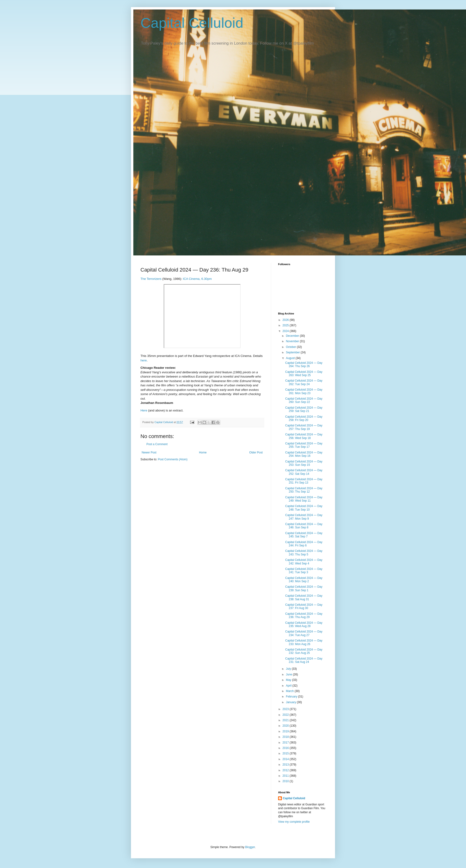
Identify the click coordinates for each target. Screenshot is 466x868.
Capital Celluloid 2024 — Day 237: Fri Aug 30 (304, 606)
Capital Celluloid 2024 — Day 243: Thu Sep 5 (304, 553)
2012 (286, 770)
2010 (286, 781)
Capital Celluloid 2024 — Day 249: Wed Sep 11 (304, 499)
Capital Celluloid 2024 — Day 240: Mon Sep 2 (304, 580)
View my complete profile (294, 822)
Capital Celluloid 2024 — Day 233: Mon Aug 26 (304, 642)
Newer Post (149, 452)
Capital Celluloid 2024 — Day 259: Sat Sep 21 (304, 409)
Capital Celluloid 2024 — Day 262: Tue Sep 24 (304, 382)
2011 (286, 776)
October (291, 347)
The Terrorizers (151, 279)
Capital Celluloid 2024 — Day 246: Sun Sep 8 (304, 526)
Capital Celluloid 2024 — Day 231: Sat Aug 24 (304, 660)
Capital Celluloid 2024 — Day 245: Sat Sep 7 (304, 535)
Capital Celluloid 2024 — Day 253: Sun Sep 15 (304, 463)
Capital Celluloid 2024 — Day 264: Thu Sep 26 (304, 365)
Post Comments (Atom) (173, 459)
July (289, 669)
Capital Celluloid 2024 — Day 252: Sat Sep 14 (304, 472)
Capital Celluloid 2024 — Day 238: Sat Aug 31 (304, 597)
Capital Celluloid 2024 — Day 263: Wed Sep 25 (304, 374)
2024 (286, 331)
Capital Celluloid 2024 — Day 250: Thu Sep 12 (304, 490)
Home (203, 452)
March (290, 691)
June (289, 674)
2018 (286, 737)
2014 (286, 759)
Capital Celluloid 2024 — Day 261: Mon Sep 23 (304, 391)
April (289, 686)
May (289, 680)
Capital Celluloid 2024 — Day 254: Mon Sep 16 (304, 454)
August (291, 358)
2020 (286, 726)
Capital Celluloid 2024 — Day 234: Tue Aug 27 (304, 633)
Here (144, 410)
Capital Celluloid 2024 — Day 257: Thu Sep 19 (304, 427)
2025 (286, 325)
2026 (286, 320)
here (144, 360)
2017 (286, 743)
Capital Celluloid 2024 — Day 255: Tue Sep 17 (304, 445)
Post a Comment (157, 444)
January (291, 702)
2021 (286, 720)
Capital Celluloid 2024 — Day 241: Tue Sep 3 (304, 571)
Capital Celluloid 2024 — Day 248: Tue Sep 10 (304, 508)
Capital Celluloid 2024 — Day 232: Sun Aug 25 (304, 651)
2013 (286, 765)
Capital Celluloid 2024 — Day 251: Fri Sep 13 (304, 481)
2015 (286, 753)
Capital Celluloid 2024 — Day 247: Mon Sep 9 (304, 517)
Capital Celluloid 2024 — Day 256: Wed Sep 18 (304, 436)
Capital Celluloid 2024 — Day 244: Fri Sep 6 (304, 544)
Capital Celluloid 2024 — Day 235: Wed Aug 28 (304, 624)
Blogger (250, 847)
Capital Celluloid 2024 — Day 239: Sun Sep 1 (304, 588)
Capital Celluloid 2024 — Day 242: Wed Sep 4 (304, 562)
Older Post (256, 452)
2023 (286, 709)
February (292, 697)
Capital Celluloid (192, 23)
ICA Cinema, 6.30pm (197, 279)
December (293, 336)
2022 (286, 715)
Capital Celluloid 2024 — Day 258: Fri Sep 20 (304, 418)
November (293, 341)
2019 (286, 731)
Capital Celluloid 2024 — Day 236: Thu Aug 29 (304, 615)
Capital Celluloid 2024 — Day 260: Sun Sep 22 (304, 400)
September (293, 352)
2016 (286, 748)
